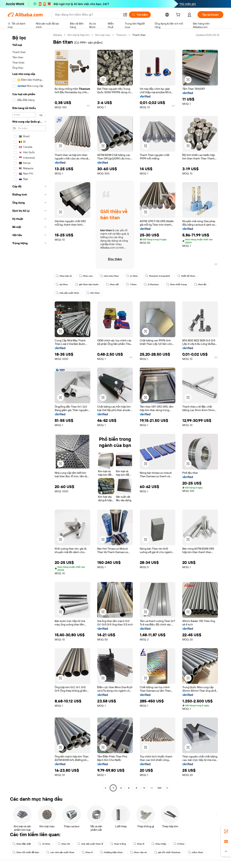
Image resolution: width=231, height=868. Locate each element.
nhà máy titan (109, 276)
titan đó (200, 284)
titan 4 (87, 852)
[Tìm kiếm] (140, 15)
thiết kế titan (186, 276)
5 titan (179, 844)
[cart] (179, 15)
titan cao (86, 276)
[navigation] (29, 412)
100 (159, 788)
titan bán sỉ (64, 276)
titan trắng (118, 844)
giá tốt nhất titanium (167, 852)
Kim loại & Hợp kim (79, 35)
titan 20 (64, 844)
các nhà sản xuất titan (60, 852)
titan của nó (138, 852)
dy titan (62, 284)
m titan (132, 276)
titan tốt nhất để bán (26, 852)
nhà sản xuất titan (67, 293)
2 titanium (151, 284)
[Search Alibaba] (87, 15)
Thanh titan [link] (139, 35)
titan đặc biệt (22, 844)
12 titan (44, 844)
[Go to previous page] (105, 788)
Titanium (121, 35)
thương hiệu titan (111, 852)
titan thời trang (176, 284)
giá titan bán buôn (87, 284)
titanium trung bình (158, 276)
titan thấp (159, 844)
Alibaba (57, 35)
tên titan (93, 293)
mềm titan (195, 852)
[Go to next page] (167, 788)
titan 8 (139, 844)
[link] (226, 831)
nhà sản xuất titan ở (90, 844)
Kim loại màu (103, 35)
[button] (125, 15)
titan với (112, 284)
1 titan (131, 284)
